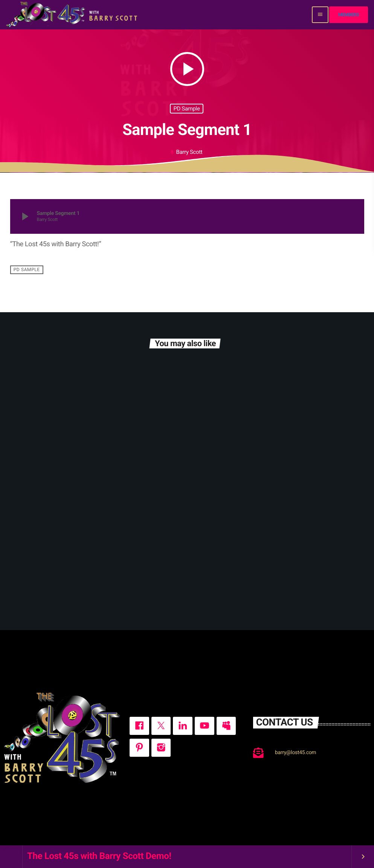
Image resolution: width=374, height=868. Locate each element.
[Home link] (73, 15)
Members (349, 15)
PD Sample (186, 109)
